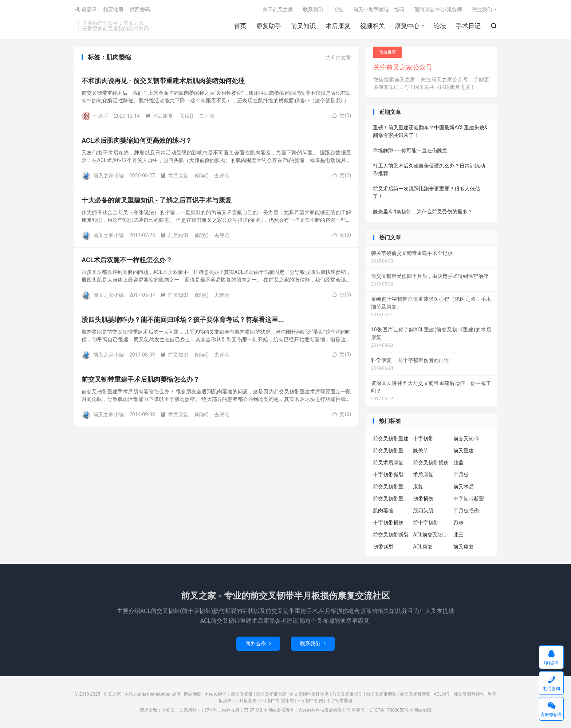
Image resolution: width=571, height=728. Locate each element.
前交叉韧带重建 (391, 438)
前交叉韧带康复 (415, 694)
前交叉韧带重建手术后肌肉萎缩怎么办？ (141, 379)
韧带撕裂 (383, 547)
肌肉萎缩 (383, 511)
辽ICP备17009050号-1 (391, 710)
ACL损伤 (442, 694)
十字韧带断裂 (469, 499)
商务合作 (258, 644)
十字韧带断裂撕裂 (276, 701)
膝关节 (421, 450)
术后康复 (338, 26)
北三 (458, 535)
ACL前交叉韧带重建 (431, 535)
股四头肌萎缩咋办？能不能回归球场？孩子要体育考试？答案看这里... (183, 320)
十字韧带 (423, 438)
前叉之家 (112, 694)
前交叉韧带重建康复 (391, 487)
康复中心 (407, 26)
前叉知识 (303, 26)
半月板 (461, 475)
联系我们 (313, 9)
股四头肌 (423, 511)
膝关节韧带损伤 (469, 694)
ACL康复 (423, 547)
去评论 (206, 116)
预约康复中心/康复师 (438, 9)
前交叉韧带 (466, 438)
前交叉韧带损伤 (431, 463)
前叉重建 (464, 450)
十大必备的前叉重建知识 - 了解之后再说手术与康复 (157, 200)
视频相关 (373, 26)
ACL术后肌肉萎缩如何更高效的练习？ (137, 140)
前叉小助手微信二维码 (379, 9)
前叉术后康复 (388, 463)
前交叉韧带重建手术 (309, 694)
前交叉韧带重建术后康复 (391, 450)
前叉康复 (464, 547)
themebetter (159, 694)
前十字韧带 (426, 523)
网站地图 (193, 694)
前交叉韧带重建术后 (391, 499)
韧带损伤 (423, 499)
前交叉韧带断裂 (391, 535)
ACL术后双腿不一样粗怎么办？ (127, 260)
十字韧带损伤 (388, 523)
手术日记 (468, 26)
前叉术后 (464, 487)
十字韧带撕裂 (388, 475)
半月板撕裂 (246, 701)
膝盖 (458, 463)
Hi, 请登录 (86, 9)
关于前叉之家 (278, 9)
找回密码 (140, 9)
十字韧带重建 (339, 701)
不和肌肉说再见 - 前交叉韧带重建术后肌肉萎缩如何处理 (163, 81)
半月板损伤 (466, 511)
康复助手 (269, 26)
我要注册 (113, 9)
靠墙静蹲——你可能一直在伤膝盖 (410, 150)
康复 (418, 487)
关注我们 (482, 9)
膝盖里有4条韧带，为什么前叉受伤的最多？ (423, 212)
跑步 (458, 523)
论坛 (440, 26)
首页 (240, 26)
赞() (342, 115)
